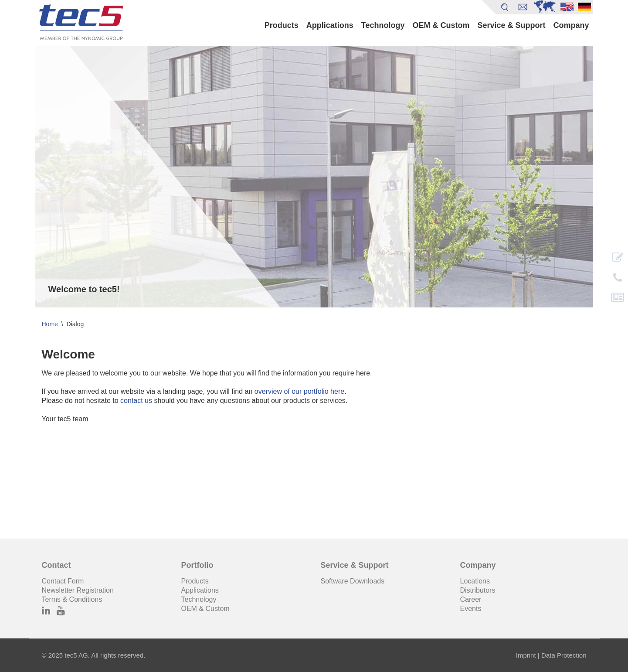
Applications (330, 25)
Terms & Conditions (72, 599)
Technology (383, 25)
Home (50, 324)
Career (471, 599)
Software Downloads (353, 581)
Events (471, 609)
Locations (475, 581)
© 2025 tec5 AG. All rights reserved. (94, 655)
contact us (136, 401)
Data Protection (564, 655)
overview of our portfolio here (299, 391)
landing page (183, 391)
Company (571, 25)
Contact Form (63, 581)
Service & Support (511, 25)
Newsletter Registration (78, 590)
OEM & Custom (441, 25)
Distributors (478, 590)
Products (282, 25)
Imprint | (528, 655)
